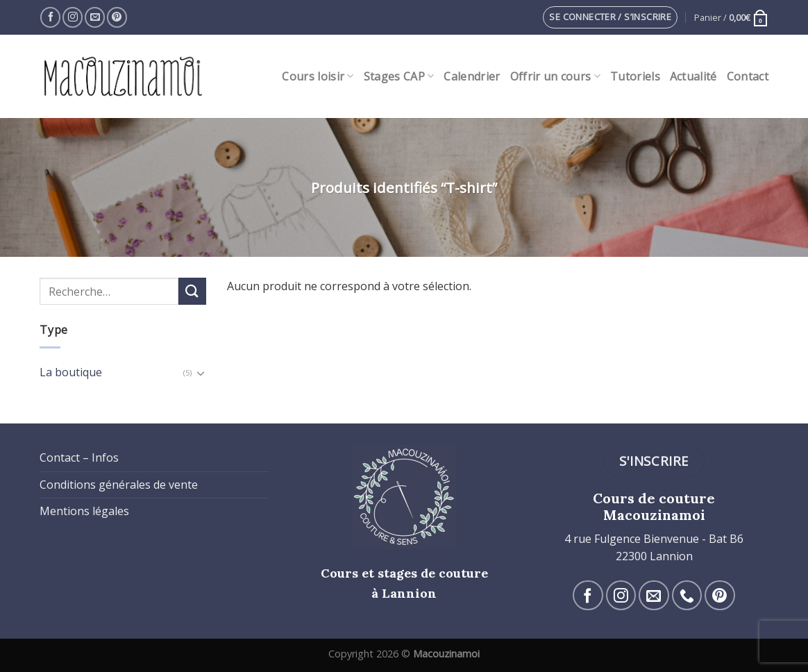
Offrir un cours (555, 76)
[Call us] (687, 595)
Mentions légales (84, 511)
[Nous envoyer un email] (95, 17)
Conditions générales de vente (119, 485)
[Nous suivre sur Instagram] (73, 17)
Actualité (693, 76)
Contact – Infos (79, 457)
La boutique (71, 372)
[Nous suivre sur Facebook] (50, 17)
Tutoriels (635, 76)
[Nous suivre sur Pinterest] (117, 17)
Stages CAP (399, 76)
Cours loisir (318, 76)
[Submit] (192, 291)
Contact (748, 76)
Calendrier (472, 76)
